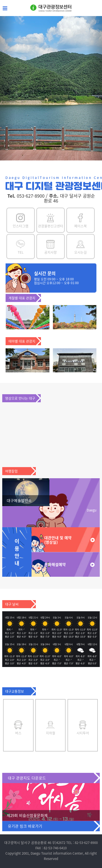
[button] (8, 88)
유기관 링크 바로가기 (25, 826)
